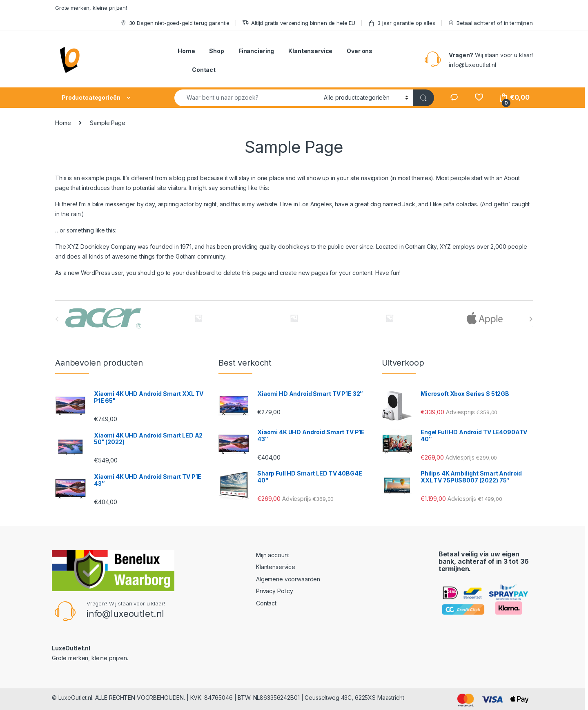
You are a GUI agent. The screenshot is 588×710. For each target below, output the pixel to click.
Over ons (360, 51)
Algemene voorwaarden (288, 579)
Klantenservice (310, 51)
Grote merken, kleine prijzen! (91, 8)
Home (186, 51)
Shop (216, 51)
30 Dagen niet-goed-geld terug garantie (175, 23)
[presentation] (531, 319)
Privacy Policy (275, 591)
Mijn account (273, 555)
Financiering (256, 51)
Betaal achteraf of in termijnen (490, 23)
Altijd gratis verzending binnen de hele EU (299, 23)
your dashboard (194, 273)
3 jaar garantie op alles (402, 23)
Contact (204, 70)
